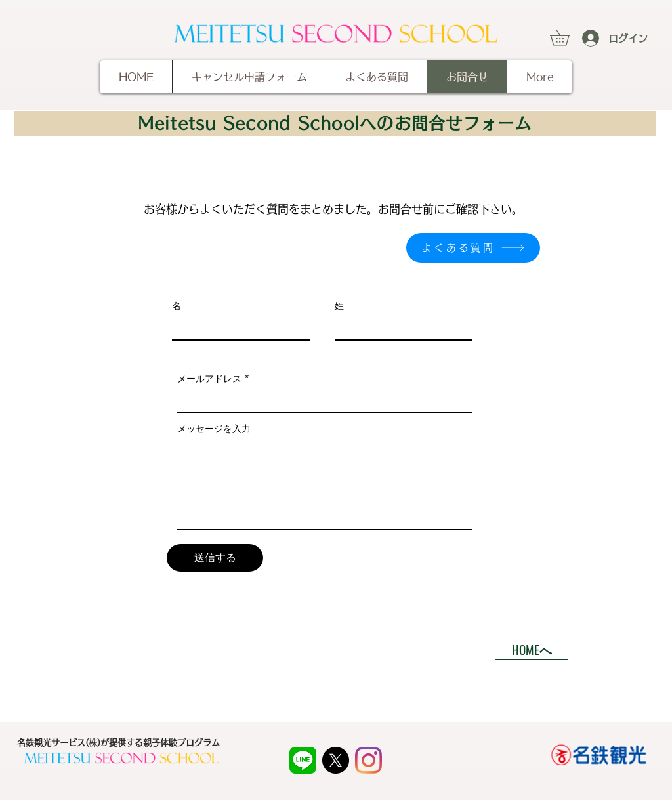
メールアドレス (209, 379)
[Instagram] (368, 760)
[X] (336, 760)
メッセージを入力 (214, 429)
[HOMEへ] (532, 650)
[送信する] (215, 558)
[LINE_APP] (303, 760)
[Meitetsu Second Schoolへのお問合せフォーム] (335, 123)
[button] (567, 37)
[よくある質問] (473, 248)
